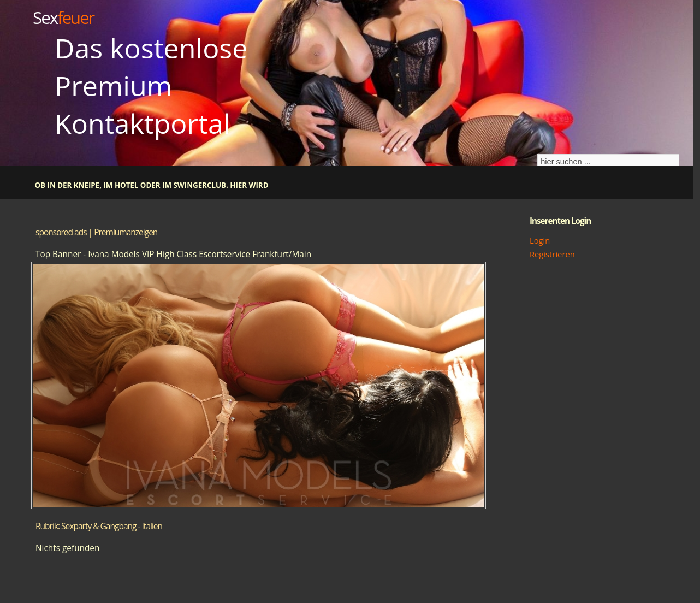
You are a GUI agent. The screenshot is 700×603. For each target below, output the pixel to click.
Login (540, 240)
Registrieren (552, 254)
